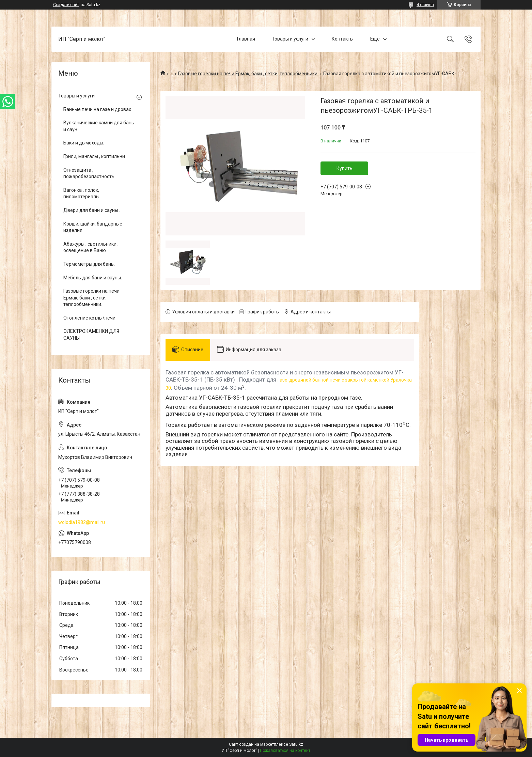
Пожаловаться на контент (285, 751)
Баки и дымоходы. (84, 143)
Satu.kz (296, 744)
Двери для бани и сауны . (92, 210)
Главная (246, 39)
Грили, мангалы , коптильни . (95, 156)
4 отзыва (425, 5)
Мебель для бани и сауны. (93, 278)
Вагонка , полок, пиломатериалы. (82, 194)
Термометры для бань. (89, 264)
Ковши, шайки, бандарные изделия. (93, 227)
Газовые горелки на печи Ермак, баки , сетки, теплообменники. (248, 74)
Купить (345, 168)
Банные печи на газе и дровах (97, 109)
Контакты (343, 39)
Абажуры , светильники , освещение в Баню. (91, 247)
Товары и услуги (290, 39)
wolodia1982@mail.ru (82, 522)
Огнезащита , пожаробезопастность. (89, 173)
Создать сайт (66, 5)
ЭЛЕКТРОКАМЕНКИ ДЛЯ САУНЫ (91, 335)
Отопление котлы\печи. (90, 318)
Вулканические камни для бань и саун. (99, 126)
